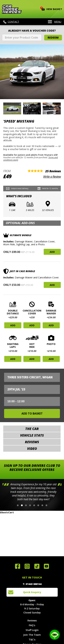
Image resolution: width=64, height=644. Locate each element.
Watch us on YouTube (46, 566)
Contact (11, 22)
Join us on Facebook (18, 566)
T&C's (32, 640)
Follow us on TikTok (37, 566)
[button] (18, 505)
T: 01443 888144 (32, 584)
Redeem (53, 38)
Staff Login (32, 630)
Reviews (32, 620)
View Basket (52, 9)
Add (52, 252)
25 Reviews (53, 171)
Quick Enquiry (32, 592)
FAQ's (32, 625)
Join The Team (32, 635)
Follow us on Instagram (27, 566)
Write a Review (52, 177)
